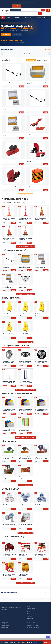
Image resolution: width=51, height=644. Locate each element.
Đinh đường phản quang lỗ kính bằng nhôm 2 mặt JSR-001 (13, 135)
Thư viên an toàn (30, 618)
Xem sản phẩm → (6, 34)
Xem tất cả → (47, 49)
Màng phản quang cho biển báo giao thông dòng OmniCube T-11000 (25, 430)
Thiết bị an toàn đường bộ (14, 250)
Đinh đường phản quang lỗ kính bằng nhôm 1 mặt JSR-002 (13, 109)
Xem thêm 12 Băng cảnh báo (25, 485)
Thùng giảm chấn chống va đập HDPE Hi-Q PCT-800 (37, 186)
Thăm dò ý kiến (29, 617)
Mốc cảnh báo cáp (10, 489)
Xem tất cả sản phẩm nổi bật (25, 195)
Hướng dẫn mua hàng (5, 622)
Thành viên (29, 613)
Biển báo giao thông (11, 298)
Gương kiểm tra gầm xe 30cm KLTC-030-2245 (12, 82)
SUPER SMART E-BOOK (31, 608)
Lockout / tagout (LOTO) (13, 537)
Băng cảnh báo (9, 441)
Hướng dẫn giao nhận (5, 626)
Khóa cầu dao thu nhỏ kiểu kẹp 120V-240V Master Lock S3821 (37, 161)
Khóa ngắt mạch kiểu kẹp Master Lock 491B (35, 134)
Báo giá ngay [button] (17, 6)
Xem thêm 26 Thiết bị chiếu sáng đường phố (26, 390)
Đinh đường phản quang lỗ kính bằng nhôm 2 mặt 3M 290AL (36, 83)
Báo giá (13, 223)
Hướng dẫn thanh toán (5, 624)
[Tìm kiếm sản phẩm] (31, 10)
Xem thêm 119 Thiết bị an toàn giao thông (25, 247)
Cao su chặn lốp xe (7, 202)
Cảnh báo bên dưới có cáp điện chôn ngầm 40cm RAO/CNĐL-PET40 (9, 478)
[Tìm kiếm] (43, 10)
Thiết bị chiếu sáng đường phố (16, 346)
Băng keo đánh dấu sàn (19, 202)
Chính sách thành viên (31, 622)
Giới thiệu (28, 612)
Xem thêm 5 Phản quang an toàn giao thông (25, 437)
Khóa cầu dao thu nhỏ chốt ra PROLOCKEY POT (12, 160)
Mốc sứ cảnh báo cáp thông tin (9, 525)
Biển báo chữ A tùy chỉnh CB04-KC (9, 314)
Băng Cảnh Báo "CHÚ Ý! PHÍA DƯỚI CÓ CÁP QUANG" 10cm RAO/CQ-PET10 (24, 458)
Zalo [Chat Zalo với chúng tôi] (10, 6)
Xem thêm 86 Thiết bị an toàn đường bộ (25, 294)
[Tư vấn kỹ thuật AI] (48, 637)
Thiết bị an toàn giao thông (15, 199)
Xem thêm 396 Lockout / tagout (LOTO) (25, 583)
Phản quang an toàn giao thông (17, 394)
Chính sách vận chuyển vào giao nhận (34, 627)
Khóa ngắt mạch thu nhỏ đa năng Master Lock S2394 (13, 186)
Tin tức (28, 610)
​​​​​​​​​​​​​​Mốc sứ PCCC (5, 505)
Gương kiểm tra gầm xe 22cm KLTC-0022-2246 (36, 108)
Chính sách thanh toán (31, 624)
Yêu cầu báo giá (17, 34)
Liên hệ (28, 615)
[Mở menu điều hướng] (3, 10)
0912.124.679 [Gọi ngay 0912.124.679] (4, 6)
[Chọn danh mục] (16, 10)
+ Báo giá (22, 86)
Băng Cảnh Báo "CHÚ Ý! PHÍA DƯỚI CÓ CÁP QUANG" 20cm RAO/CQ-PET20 (41, 458)
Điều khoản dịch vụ (5, 627)
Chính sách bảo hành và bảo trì (32, 626)
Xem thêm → (47, 593)
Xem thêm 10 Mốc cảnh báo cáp (25, 533)
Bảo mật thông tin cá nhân (32, 629)
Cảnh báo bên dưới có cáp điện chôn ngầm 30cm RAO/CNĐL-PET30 (25, 478)
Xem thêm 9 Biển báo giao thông (26, 342)
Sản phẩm (6, 60)
